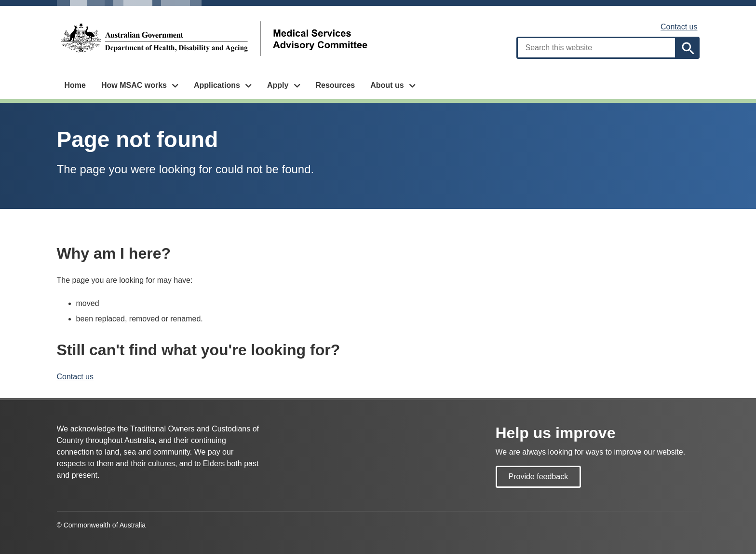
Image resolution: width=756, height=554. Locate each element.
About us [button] (387, 85)
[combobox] (596, 48)
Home (75, 85)
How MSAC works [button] (134, 85)
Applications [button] (217, 85)
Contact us (679, 27)
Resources (335, 85)
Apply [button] (278, 85)
